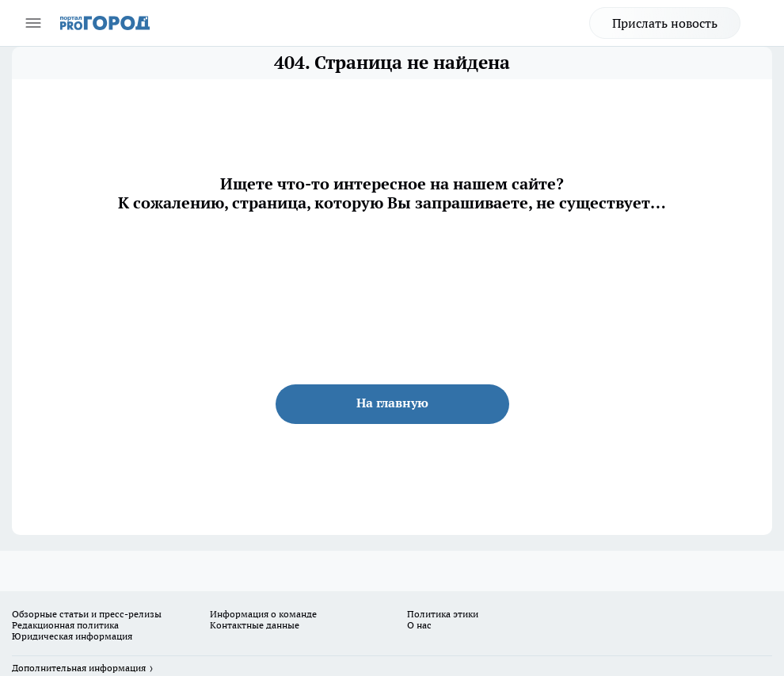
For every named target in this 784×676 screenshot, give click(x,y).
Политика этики (443, 614)
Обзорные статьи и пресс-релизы (87, 614)
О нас (419, 625)
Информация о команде (263, 614)
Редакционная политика (65, 625)
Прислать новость (665, 23)
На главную (392, 403)
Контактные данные (255, 625)
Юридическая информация (72, 636)
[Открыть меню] (33, 23)
